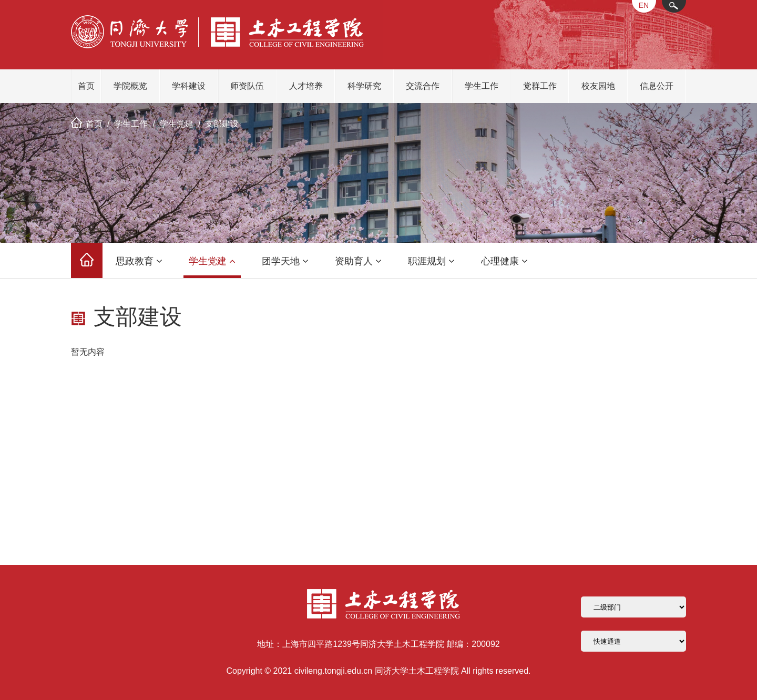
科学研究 (364, 86)
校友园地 (598, 86)
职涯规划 (431, 261)
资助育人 (358, 261)
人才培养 (306, 86)
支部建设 (222, 124)
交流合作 (423, 86)
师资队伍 (247, 86)
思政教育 (139, 261)
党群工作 (540, 86)
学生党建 (177, 124)
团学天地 (285, 261)
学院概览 (130, 86)
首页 (86, 86)
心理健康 (504, 261)
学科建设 (189, 86)
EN (644, 5)
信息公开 (657, 86)
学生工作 (482, 86)
